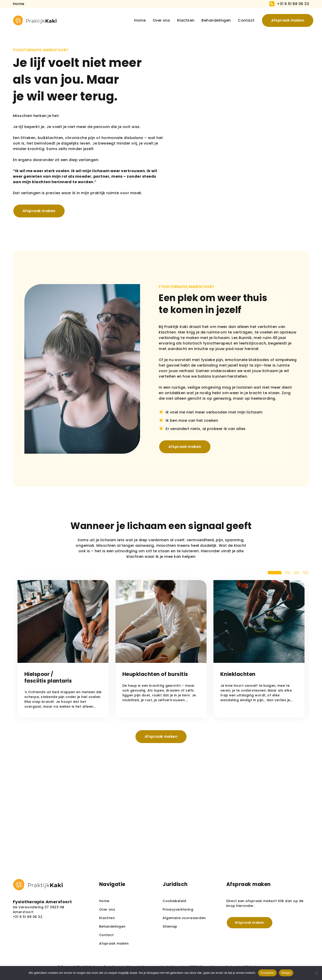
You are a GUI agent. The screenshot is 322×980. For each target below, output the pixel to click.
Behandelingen (211, 20)
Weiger (286, 973)
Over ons (157, 20)
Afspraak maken (283, 20)
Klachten (181, 20)
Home (135, 20)
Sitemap (170, 926)
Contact (241, 20)
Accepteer (267, 973)
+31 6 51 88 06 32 (293, 4)
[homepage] (35, 20)
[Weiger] (316, 973)
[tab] (275, 573)
